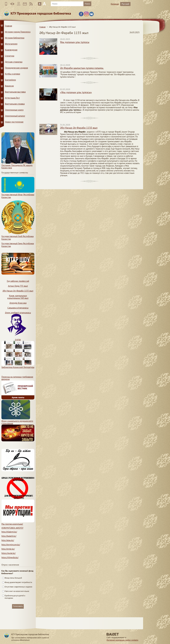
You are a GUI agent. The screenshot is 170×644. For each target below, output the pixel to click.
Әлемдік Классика (18, 303)
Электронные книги (14, 110)
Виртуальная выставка (15, 92)
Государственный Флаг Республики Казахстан (18, 195)
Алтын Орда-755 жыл (18, 286)
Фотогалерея (11, 44)
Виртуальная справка (15, 104)
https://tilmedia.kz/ (10, 557)
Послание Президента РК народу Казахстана (18, 165)
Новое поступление (14, 122)
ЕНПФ (18, 340)
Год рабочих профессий (18, 281)
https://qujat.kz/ (9, 553)
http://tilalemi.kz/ (9, 532)
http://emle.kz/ (8, 549)
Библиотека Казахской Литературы (18, 366)
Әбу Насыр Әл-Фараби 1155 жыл (18, 291)
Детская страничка (14, 62)
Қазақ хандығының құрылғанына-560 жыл (18, 297)
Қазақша (115, 4)
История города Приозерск (18, 32)
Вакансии (9, 86)
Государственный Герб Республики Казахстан (18, 236)
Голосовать (18, 606)
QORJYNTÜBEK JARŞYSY (12, 528)
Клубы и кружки (13, 74)
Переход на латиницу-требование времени (17, 378)
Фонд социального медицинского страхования (17, 421)
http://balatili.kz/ (9, 536)
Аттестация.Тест (12, 98)
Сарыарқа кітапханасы (18, 308)
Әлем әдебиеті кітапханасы (18, 313)
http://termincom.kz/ (11, 545)
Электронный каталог (15, 116)
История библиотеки (15, 38)
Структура (10, 56)
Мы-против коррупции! (18, 523)
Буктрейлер (10, 80)
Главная (42, 27)
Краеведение (11, 50)
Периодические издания (16, 68)
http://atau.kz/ (8, 540)
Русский (125, 4)
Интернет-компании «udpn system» (122, 640)
